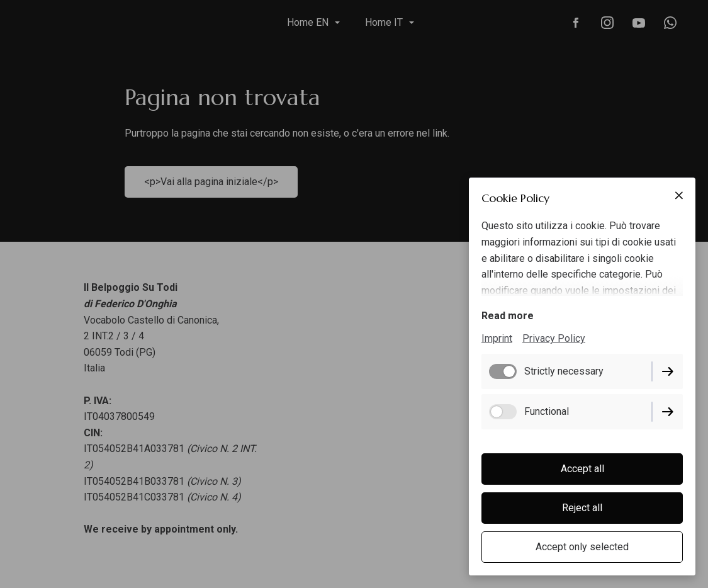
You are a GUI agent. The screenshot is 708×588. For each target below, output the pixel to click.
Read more (508, 316)
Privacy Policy (554, 338)
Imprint (497, 338)
